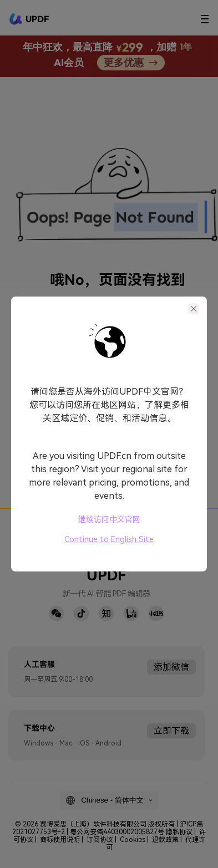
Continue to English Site (109, 539)
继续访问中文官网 (109, 519)
